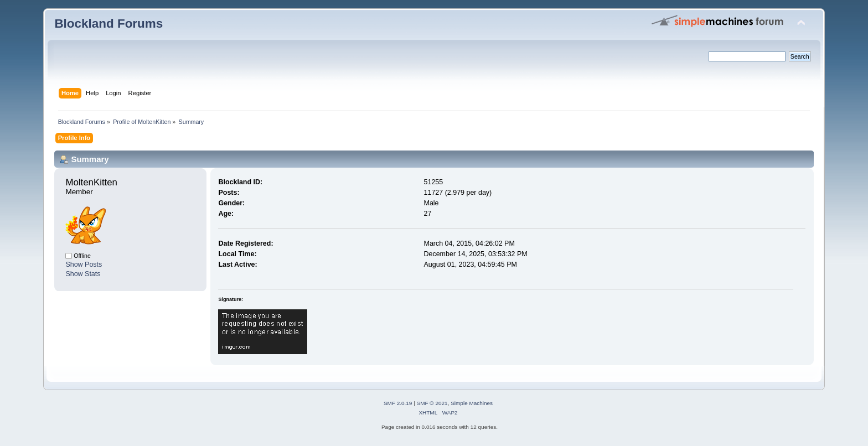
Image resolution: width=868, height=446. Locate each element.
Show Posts (84, 265)
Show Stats (83, 274)
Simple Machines (472, 403)
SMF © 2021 (432, 403)
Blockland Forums (108, 24)
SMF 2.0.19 (398, 403)
